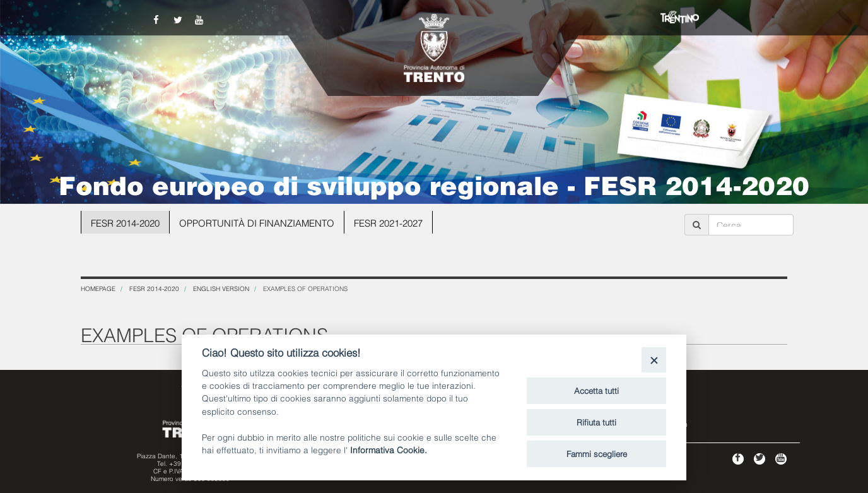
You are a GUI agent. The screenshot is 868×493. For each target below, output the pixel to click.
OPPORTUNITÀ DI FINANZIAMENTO (257, 222)
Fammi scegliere (597, 453)
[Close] (654, 359)
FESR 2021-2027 (389, 222)
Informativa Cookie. (389, 449)
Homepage (98, 288)
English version (221, 288)
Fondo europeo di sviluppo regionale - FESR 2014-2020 (434, 184)
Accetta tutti (596, 390)
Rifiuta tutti (596, 422)
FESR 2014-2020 (125, 222)
